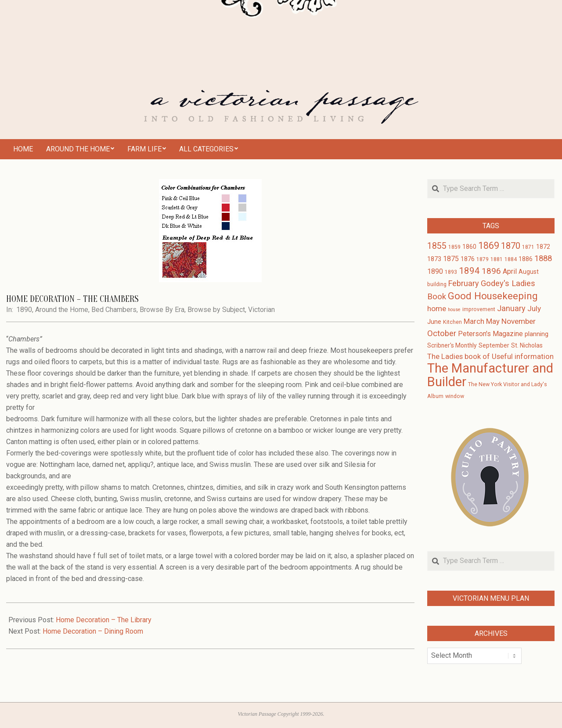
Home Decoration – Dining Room (93, 631)
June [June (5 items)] (434, 322)
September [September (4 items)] (494, 345)
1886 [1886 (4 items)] (526, 259)
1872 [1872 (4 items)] (543, 247)
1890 (24, 310)
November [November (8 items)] (519, 321)
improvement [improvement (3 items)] (479, 309)
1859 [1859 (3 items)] (454, 247)
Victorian (261, 310)
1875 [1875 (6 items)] (451, 259)
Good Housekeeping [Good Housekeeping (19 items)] (493, 296)
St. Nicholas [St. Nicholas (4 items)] (527, 345)
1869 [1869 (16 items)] (489, 246)
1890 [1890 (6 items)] (435, 271)
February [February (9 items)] (464, 283)
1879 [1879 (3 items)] (483, 259)
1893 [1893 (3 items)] (451, 272)
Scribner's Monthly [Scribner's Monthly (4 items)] (452, 345)
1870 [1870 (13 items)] (511, 246)
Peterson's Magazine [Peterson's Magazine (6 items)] (490, 334)
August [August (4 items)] (529, 272)
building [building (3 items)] (437, 284)
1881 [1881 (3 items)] (497, 259)
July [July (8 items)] (534, 308)
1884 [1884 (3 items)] (511, 259)
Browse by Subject (216, 310)
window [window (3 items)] (455, 396)
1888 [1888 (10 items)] (543, 258)
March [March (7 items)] (474, 321)
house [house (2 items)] (454, 310)
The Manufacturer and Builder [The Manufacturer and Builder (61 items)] (490, 375)
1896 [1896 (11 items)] (491, 271)
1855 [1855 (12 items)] (437, 246)
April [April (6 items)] (510, 271)
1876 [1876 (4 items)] (468, 259)
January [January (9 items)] (511, 308)
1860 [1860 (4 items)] (469, 247)
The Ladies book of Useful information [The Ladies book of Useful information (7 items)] (490, 357)
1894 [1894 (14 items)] (469, 271)
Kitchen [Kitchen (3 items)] (452, 322)
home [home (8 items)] (437, 308)
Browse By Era (162, 310)
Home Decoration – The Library (104, 620)
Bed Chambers (114, 310)
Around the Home (62, 310)
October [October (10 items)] (442, 334)
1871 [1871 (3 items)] (528, 247)
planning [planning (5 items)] (537, 334)
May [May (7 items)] (493, 321)
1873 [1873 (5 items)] (434, 259)
